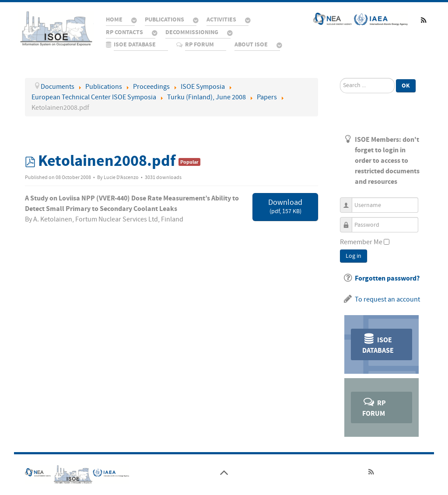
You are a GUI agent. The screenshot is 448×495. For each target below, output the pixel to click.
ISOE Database (378, 344)
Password (349, 221)
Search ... (340, 78)
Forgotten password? (387, 278)
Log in (353, 256)
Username (349, 201)
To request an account (387, 299)
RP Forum (374, 407)
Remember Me (361, 242)
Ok (406, 86)
